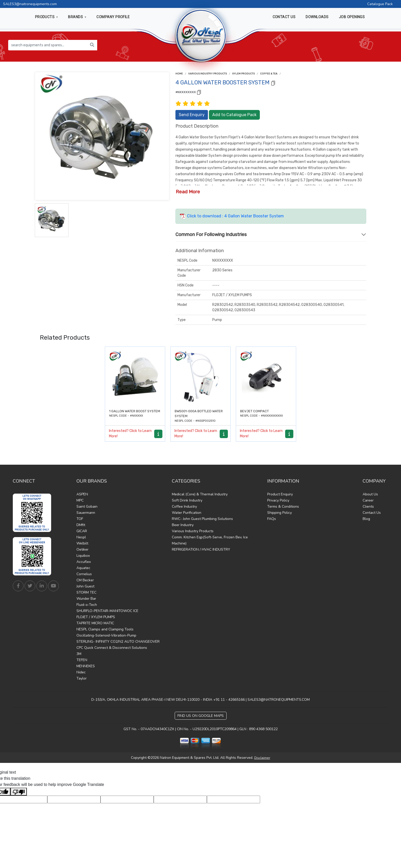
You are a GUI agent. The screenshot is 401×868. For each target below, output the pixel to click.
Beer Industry (183, 525)
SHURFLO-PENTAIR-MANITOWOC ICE (107, 611)
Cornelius (84, 574)
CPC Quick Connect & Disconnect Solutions (112, 648)
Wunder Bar (86, 599)
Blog (366, 519)
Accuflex (84, 562)
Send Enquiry (192, 115)
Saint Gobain (87, 507)
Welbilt (82, 543)
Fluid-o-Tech (87, 605)
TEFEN (82, 660)
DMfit (81, 525)
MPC (80, 500)
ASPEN (82, 494)
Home (179, 74)
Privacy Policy (278, 500)
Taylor (82, 678)
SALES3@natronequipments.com (30, 4)
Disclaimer (262, 758)
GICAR (82, 531)
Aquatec (83, 568)
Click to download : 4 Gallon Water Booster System (232, 216)
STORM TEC (86, 592)
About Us (370, 494)
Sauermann (86, 513)
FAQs (272, 519)
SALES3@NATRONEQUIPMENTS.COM (279, 700)
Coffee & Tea (269, 74)
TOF (80, 519)
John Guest (85, 586)
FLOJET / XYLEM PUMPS (96, 617)
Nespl (81, 537)
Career (368, 500)
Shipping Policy (280, 513)
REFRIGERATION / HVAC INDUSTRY (201, 549)
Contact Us (372, 513)
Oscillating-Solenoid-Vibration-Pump (106, 635)
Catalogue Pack (380, 4)
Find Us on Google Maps (201, 716)
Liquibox (83, 556)
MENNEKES (86, 666)
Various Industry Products (208, 74)
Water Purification (187, 513)
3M (79, 654)
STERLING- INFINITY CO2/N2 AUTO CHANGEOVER (118, 642)
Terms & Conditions (283, 507)
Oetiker (82, 549)
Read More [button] (188, 192)
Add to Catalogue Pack (234, 115)
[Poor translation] (19, 792)
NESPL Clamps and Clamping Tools (105, 629)
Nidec (81, 672)
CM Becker (85, 580)
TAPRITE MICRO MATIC (95, 623)
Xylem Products (243, 74)
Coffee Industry (184, 507)
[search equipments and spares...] (48, 45)
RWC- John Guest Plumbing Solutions (202, 519)
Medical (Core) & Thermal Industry (200, 494)
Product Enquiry (280, 494)
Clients (368, 507)
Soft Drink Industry (187, 500)
